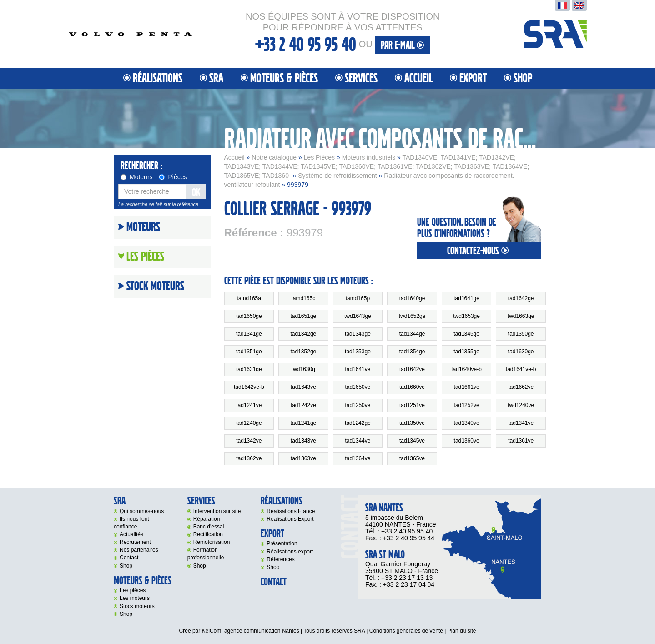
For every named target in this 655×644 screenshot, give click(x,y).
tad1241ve (249, 405)
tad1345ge (466, 334)
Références (280, 559)
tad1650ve (358, 387)
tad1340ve (467, 423)
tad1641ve (358, 369)
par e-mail (402, 45)
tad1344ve (358, 441)
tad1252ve (467, 405)
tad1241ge (304, 423)
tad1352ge (304, 352)
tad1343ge (358, 334)
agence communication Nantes (262, 631)
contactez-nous (479, 251)
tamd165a (249, 298)
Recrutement (135, 542)
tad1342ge (304, 334)
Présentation (282, 543)
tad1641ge (466, 298)
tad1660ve (412, 387)
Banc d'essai (209, 527)
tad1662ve (521, 387)
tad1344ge (412, 334)
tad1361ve (521, 441)
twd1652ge (412, 316)
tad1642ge (521, 298)
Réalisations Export (290, 519)
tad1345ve (412, 441)
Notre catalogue (274, 157)
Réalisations (158, 78)
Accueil (418, 78)
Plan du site (462, 631)
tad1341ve (521, 423)
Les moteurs (135, 598)
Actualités (131, 534)
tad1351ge (249, 352)
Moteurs (137, 177)
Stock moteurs (155, 287)
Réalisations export (290, 552)
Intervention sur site (217, 511)
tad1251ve (412, 405)
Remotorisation (212, 542)
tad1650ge (249, 316)
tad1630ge (521, 352)
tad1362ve (249, 458)
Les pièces (133, 590)
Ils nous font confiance (131, 523)
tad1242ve (303, 405)
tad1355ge (466, 352)
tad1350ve (412, 423)
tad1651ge (304, 316)
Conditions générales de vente (406, 631)
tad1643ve (303, 387)
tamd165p (358, 298)
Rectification (208, 534)
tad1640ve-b (466, 369)
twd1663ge (521, 316)
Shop (523, 78)
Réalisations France (291, 511)
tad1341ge (249, 334)
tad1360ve (467, 441)
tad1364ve (358, 458)
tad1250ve (358, 405)
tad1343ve (303, 441)
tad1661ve (467, 387)
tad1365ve (412, 458)
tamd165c (304, 298)
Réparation (207, 519)
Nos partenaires (139, 550)
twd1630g (303, 369)
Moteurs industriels (369, 157)
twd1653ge (466, 316)
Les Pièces (319, 157)
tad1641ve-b (521, 369)
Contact (129, 558)
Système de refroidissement (338, 176)
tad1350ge (521, 334)
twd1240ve (521, 405)
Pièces (173, 177)
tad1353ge (358, 352)
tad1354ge (412, 352)
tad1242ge (358, 423)
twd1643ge (358, 316)
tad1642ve (412, 369)
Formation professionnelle (206, 554)
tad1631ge (249, 369)
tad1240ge (249, 423)
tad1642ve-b (249, 387)
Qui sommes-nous (142, 511)
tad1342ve (249, 441)
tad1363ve (303, 458)
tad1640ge (412, 298)
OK (196, 193)
